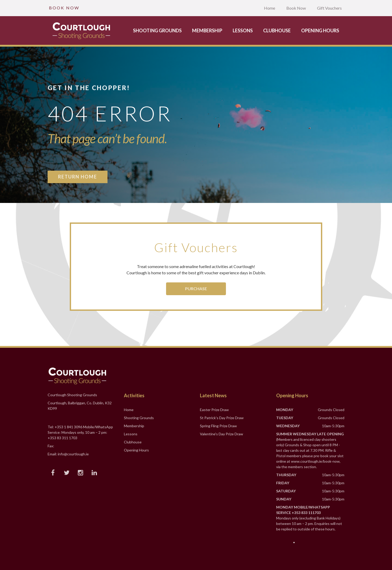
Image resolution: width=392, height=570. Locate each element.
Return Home (78, 177)
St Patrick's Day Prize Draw (222, 418)
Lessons (243, 30)
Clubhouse (277, 30)
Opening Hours (320, 30)
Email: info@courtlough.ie (68, 454)
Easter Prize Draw (214, 410)
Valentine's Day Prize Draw (222, 434)
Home (270, 8)
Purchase (196, 289)
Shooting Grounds (157, 30)
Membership (207, 30)
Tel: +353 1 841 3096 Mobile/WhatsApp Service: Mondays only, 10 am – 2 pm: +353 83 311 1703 (80, 432)
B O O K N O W (64, 8)
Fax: (51, 446)
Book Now (296, 8)
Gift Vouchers (329, 8)
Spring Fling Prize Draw (218, 426)
